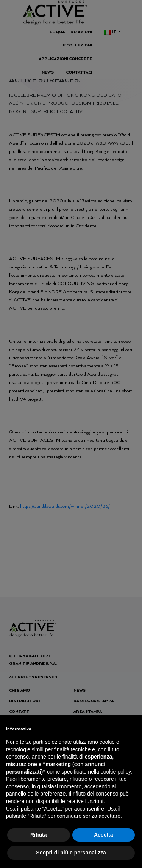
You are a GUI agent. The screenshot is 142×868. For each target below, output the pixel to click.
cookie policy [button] (116, 772)
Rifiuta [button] (39, 835)
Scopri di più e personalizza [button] (71, 853)
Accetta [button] (104, 835)
